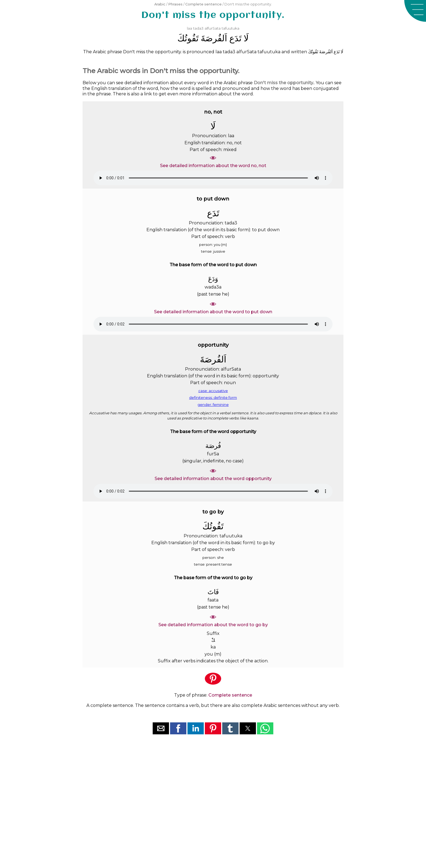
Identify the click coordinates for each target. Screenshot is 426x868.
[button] (415, 11)
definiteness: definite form (213, 397)
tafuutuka (231, 28)
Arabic (160, 4)
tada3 (198, 28)
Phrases (175, 4)
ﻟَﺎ (246, 38)
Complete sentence (203, 4)
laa (189, 28)
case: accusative (213, 391)
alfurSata (213, 28)
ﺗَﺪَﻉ (235, 38)
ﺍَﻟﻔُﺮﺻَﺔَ (214, 38)
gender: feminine (213, 405)
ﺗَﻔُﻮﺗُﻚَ (188, 38)
